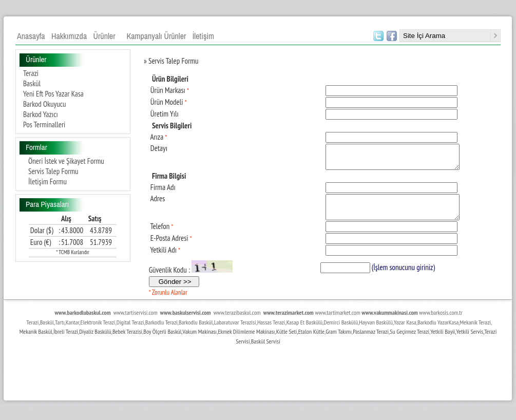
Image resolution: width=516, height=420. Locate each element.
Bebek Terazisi (127, 341)
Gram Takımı (339, 341)
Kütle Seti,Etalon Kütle (300, 341)
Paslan (360, 341)
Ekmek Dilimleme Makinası (246, 341)
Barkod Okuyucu (45, 104)
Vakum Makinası (200, 341)
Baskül (32, 83)
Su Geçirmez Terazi (409, 341)
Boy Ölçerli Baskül (162, 341)
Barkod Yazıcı (41, 114)
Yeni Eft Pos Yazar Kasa (53, 94)
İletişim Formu (47, 182)
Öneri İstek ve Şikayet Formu (66, 161)
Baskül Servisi (266, 350)
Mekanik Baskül (36, 341)
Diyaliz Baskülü (95, 341)
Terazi (31, 73)
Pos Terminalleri (44, 125)
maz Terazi (378, 341)
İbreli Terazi (66, 341)
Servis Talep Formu (53, 171)
